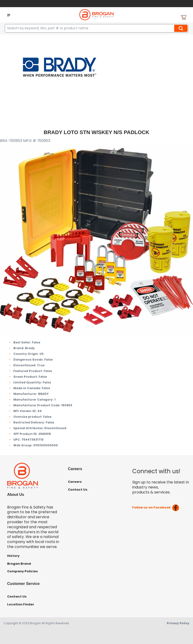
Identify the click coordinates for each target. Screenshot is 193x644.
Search (182, 28)
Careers (75, 482)
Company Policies (23, 571)
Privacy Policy (178, 623)
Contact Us (78, 490)
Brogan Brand (19, 564)
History (13, 556)
